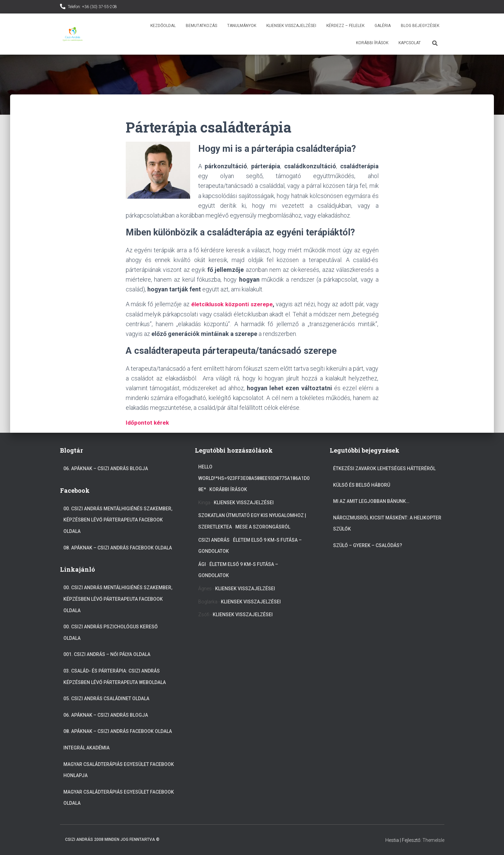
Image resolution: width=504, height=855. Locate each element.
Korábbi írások (372, 43)
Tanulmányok (242, 26)
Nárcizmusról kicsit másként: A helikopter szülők (387, 523)
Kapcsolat (410, 43)
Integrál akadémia (86, 747)
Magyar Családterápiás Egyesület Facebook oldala (119, 797)
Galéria (383, 26)
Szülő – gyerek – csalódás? (368, 545)
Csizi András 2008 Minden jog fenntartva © (112, 839)
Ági (202, 564)
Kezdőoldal (163, 26)
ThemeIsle (433, 840)
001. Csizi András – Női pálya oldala (107, 654)
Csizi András (214, 540)
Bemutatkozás (201, 26)
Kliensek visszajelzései (291, 26)
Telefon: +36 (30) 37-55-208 (92, 7)
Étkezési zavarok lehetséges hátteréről (384, 468)
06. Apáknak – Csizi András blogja (106, 468)
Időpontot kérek (148, 422)
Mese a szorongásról (263, 526)
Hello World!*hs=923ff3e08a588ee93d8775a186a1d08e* (254, 478)
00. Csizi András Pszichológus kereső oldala (111, 632)
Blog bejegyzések (420, 26)
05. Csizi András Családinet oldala (106, 699)
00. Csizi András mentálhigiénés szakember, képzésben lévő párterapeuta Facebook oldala (118, 520)
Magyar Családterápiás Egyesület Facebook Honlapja (119, 770)
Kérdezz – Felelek (345, 26)
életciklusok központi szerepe (232, 304)
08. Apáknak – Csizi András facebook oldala (118, 547)
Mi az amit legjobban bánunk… (371, 501)
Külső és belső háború (362, 485)
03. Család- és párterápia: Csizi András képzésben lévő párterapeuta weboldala (115, 676)
